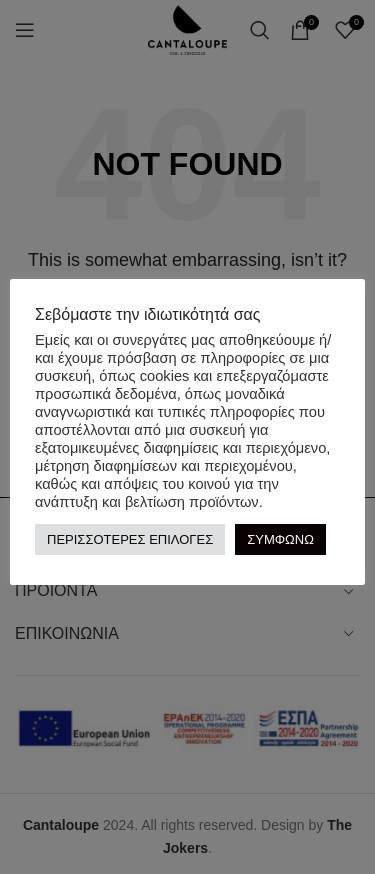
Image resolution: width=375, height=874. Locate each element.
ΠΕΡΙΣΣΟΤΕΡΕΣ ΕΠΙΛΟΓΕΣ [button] (130, 539)
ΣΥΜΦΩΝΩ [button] (280, 539)
